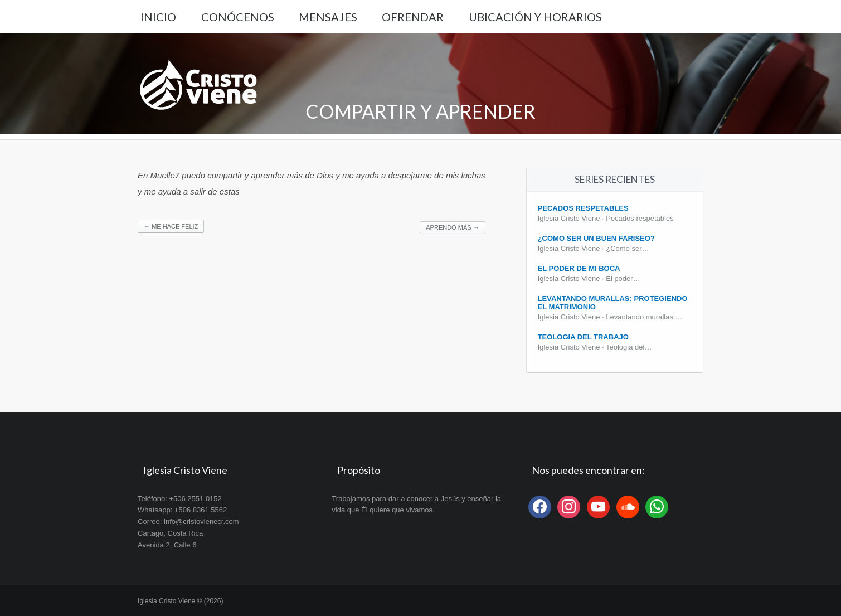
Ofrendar (413, 17)
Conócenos (238, 17)
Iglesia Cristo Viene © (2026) (180, 601)
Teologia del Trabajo (583, 337)
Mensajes (328, 17)
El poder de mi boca (579, 268)
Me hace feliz (171, 226)
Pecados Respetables (583, 208)
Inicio (158, 17)
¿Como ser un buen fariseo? (596, 238)
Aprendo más (452, 227)
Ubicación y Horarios (535, 17)
